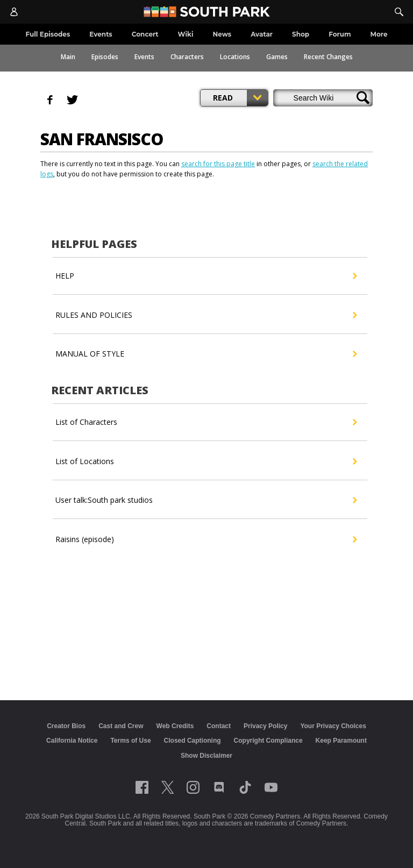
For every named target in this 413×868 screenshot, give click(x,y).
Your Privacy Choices (333, 726)
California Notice (72, 741)
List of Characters (206, 422)
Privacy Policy (265, 726)
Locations (235, 57)
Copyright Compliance (268, 741)
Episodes (105, 57)
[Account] (14, 12)
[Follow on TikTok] (245, 787)
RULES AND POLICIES (206, 315)
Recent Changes (328, 57)
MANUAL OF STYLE (206, 354)
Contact (219, 726)
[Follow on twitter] (168, 787)
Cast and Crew (121, 726)
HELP (206, 276)
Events (144, 57)
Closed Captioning (193, 741)
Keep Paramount (341, 741)
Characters (187, 57)
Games (277, 57)
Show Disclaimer (206, 756)
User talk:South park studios (206, 500)
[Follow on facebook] (142, 787)
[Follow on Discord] (219, 787)
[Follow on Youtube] (271, 787)
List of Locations (206, 461)
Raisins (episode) (206, 539)
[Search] (399, 12)
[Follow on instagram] (193, 787)
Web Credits (175, 726)
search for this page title (218, 164)
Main (68, 57)
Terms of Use (130, 741)
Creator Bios (66, 726)
